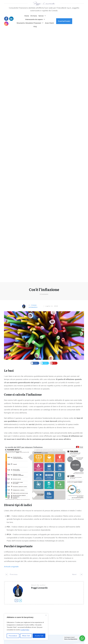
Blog (6, 608)
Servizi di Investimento (17, 477)
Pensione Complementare (18, 528)
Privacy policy (9, 612)
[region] (26, 627)
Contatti (7, 610)
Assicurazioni (51, 608)
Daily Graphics (51, 613)
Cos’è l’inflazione (44, 38)
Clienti (49, 610)
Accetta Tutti (39, 636)
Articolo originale (11, 315)
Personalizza (13, 636)
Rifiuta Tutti (26, 636)
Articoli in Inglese (52, 605)
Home (6, 605)
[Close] (46, 615)
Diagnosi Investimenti (16, 503)
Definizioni (50, 615)
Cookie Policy (25, 630)
